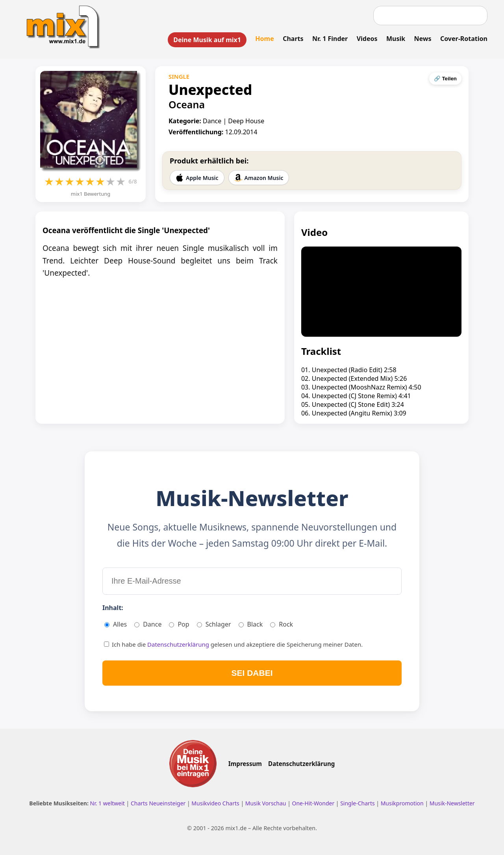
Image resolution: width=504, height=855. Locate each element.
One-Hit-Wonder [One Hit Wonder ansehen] (314, 803)
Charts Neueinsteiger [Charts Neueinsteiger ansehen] (159, 803)
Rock (282, 624)
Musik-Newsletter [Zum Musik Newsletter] (452, 803)
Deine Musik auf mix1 (207, 40)
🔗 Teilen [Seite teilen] (445, 79)
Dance (148, 624)
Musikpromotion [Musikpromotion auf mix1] (403, 803)
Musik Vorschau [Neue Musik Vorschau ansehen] (266, 803)
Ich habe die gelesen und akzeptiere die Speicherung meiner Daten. (233, 644)
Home (264, 39)
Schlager (214, 624)
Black (251, 624)
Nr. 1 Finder (330, 39)
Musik (396, 39)
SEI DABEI (252, 673)
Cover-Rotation (464, 39)
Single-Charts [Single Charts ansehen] (358, 803)
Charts (293, 39)
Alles (116, 624)
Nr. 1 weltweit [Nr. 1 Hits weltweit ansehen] (108, 803)
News (423, 39)
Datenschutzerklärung (179, 644)
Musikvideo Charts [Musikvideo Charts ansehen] (216, 803)
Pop (179, 624)
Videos (367, 39)
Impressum (245, 764)
